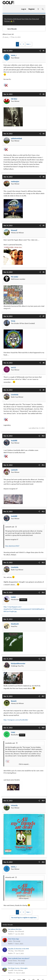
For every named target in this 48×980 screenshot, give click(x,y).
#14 (43, 592)
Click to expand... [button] (24, 764)
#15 (43, 619)
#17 (43, 696)
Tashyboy (11, 931)
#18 (43, 728)
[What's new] (38, 9)
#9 (44, 390)
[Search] (43, 9)
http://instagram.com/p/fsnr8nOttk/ (16, 720)
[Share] (40, 51)
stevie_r (7, 37)
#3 (44, 134)
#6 (44, 272)
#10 (43, 436)
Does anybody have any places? (19, 958)
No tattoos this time (15, 929)
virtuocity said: (10, 877)
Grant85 (11, 970)
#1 (44, 51)
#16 (43, 659)
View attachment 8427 (12, 546)
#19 (43, 801)
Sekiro (10, 941)
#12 (43, 512)
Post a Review (19, 970)
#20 (43, 862)
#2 (44, 94)
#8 (44, 363)
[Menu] (6, 9)
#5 (44, 226)
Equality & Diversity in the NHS (19, 949)
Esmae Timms (12, 961)
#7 (44, 316)
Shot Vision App (14, 939)
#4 (44, 177)
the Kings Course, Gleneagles (18, 968)
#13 (43, 563)
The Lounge (17, 941)
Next (28, 44)
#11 (43, 465)
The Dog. (11, 951)
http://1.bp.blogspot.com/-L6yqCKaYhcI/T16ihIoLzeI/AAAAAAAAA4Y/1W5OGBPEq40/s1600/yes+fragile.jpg (24, 609)
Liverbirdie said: (10, 743)
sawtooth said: (10, 527)
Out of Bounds (19, 931)
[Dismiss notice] (43, 17)
